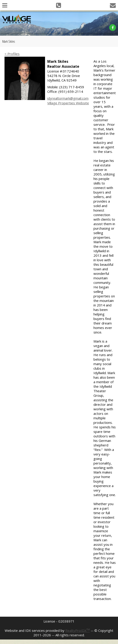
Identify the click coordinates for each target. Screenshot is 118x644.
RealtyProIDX (78, 630)
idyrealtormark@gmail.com (68, 98)
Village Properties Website (68, 103)
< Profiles (12, 54)
